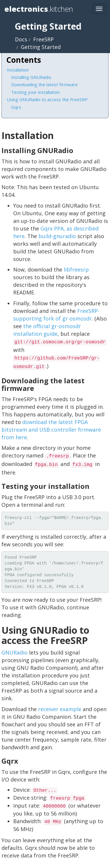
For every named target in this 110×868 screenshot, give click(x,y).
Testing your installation (35, 92)
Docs (21, 39)
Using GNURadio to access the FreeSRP (47, 99)
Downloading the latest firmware (44, 84)
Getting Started (41, 47)
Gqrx (16, 107)
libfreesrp (76, 269)
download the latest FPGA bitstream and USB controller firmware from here (51, 430)
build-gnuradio (57, 236)
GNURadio (15, 652)
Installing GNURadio (31, 77)
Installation (18, 70)
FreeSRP (43, 39)
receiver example (60, 709)
